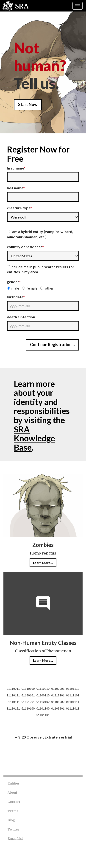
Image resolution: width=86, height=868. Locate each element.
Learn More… (43, 563)
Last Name (16, 188)
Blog (11, 820)
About (12, 793)
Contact (14, 802)
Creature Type (19, 208)
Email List (15, 839)
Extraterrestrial (58, 737)
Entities (14, 783)
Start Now (28, 104)
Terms (13, 811)
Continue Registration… (52, 345)
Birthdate (16, 297)
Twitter (13, 829)
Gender (14, 282)
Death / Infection (21, 317)
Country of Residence (25, 247)
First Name (16, 168)
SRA (22, 6)
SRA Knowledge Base (34, 438)
